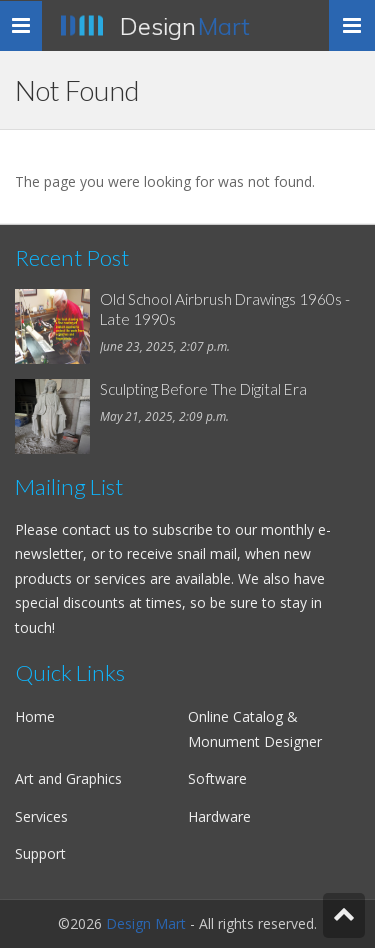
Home (35, 716)
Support (40, 853)
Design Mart (146, 923)
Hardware (219, 816)
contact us (96, 529)
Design (185, 26)
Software (217, 778)
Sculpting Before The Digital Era (203, 389)
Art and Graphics (68, 778)
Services (41, 816)
